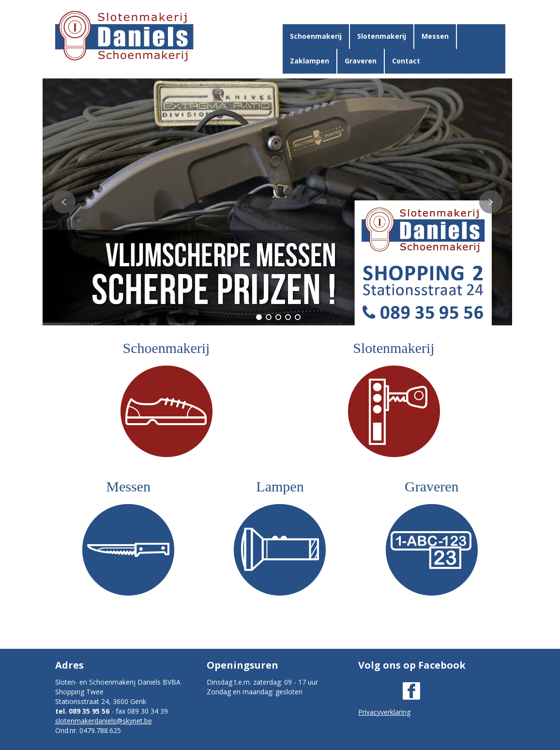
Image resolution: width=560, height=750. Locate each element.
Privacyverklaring (384, 712)
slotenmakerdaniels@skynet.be (104, 721)
